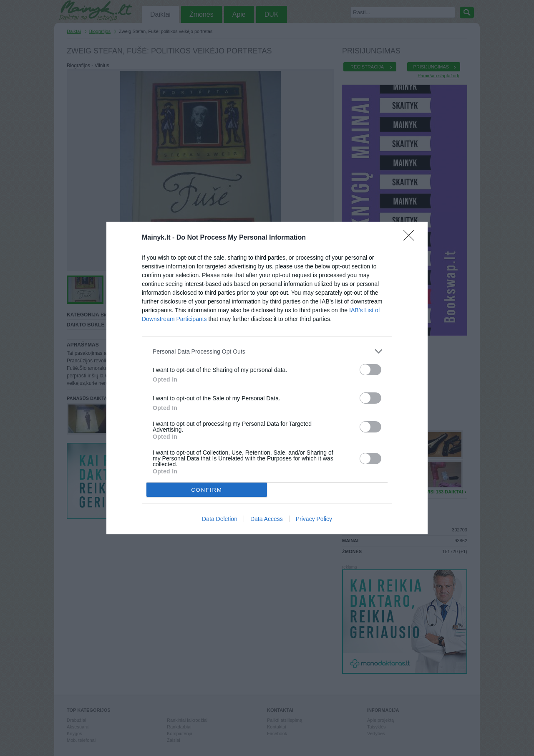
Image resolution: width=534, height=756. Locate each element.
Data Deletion (220, 519)
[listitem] (267, 351)
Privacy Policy (314, 519)
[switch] (370, 370)
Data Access (267, 519)
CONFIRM (207, 490)
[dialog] (267, 378)
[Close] (411, 238)
